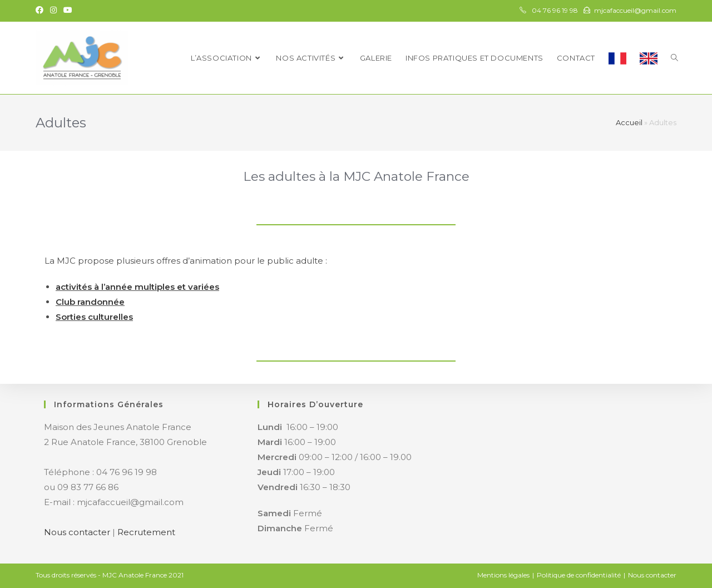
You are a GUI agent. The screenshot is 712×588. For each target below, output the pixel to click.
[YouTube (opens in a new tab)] (68, 11)
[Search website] (674, 58)
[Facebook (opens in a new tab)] (41, 11)
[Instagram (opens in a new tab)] (53, 11)
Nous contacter (77, 532)
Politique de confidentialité (579, 575)
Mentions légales (503, 575)
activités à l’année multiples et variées (137, 287)
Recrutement (146, 532)
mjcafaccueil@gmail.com (635, 10)
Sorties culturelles (94, 317)
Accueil (629, 122)
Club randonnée (90, 302)
